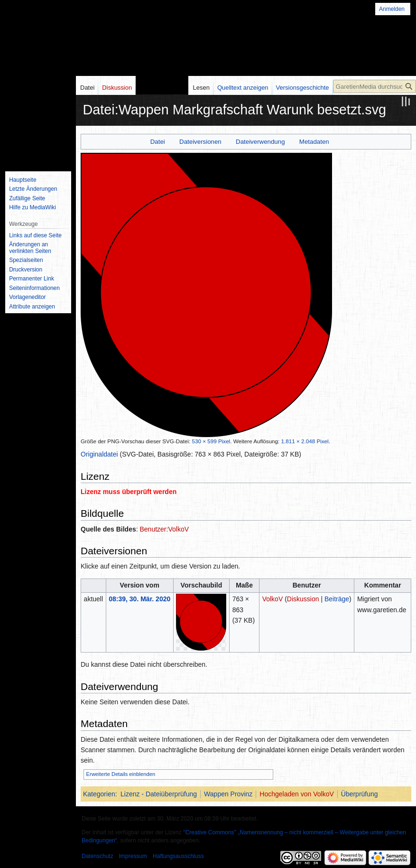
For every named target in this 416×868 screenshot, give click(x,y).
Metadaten (314, 142)
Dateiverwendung (260, 142)
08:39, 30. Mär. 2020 (139, 599)
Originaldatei (99, 454)
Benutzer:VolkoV (165, 529)
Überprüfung (360, 794)
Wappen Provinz (228, 794)
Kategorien (99, 794)
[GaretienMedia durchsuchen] (374, 86)
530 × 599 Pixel (211, 441)
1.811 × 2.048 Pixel (305, 441)
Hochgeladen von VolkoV (296, 794)
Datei (158, 142)
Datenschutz (97, 856)
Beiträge (337, 599)
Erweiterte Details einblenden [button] (121, 774)
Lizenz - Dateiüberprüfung (159, 794)
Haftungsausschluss (178, 856)
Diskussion (303, 599)
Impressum (133, 856)
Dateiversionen (200, 142)
